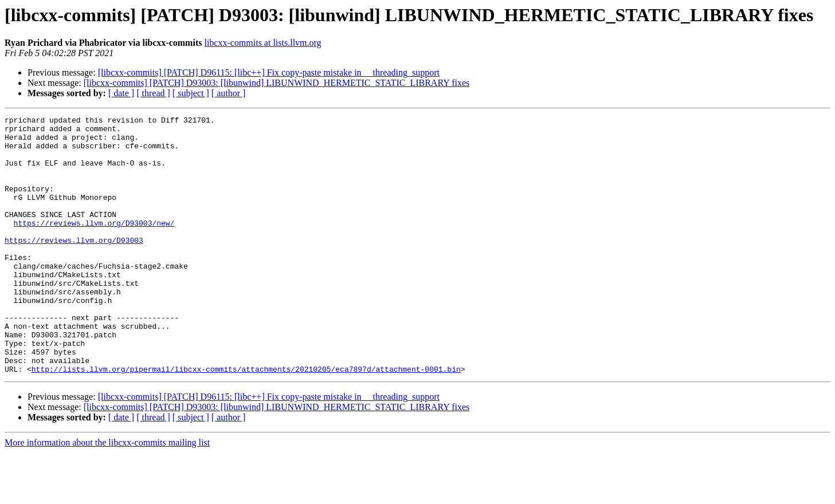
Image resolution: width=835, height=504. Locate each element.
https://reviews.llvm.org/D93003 (74, 266)
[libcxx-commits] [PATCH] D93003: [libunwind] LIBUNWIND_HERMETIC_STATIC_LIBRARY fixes (277, 83)
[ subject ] (191, 93)
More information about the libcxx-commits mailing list (107, 494)
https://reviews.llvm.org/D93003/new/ (94, 245)
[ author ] (229, 93)
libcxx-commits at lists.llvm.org (262, 43)
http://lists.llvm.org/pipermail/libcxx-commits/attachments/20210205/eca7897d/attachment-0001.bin (246, 420)
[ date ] (121, 93)
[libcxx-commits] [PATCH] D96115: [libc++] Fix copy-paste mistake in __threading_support (269, 72)
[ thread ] (153, 93)
